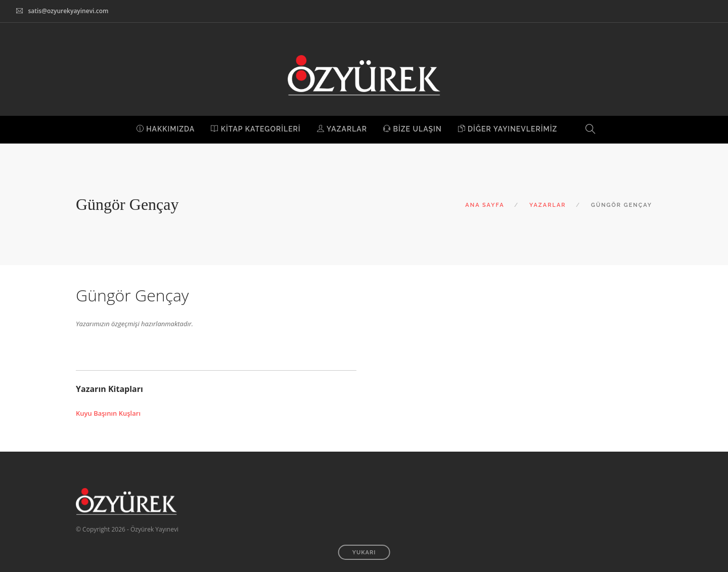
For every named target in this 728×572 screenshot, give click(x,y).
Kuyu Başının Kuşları (108, 413)
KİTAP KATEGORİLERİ (256, 129)
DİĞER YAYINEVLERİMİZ (508, 129)
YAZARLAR (342, 129)
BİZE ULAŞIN (413, 129)
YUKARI (364, 553)
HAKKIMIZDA (166, 129)
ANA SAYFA (485, 205)
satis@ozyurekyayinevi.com (68, 11)
